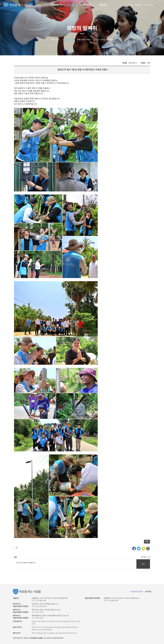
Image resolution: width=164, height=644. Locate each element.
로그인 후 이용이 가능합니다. (75, 564)
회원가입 (138, 5)
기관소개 (54, 5)
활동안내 (71, 5)
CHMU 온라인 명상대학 (103, 40)
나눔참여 (87, 5)
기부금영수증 (148, 5)
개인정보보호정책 (137, 592)
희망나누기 (55, 40)
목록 (147, 541)
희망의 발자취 (82, 28)
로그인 (131, 5)
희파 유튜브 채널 (84, 40)
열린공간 (103, 5)
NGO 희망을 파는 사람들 (17, 5)
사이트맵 (157, 5)
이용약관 (148, 592)
